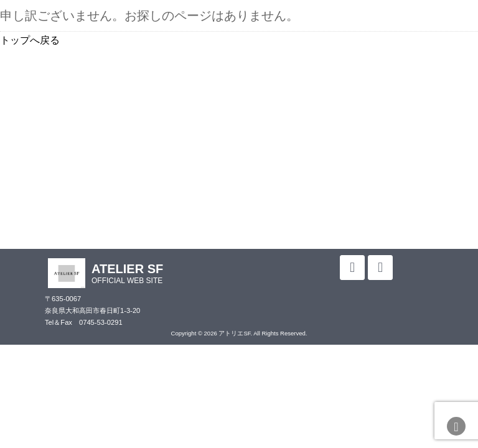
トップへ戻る (30, 40)
